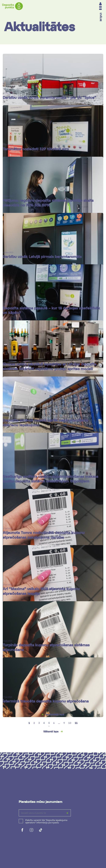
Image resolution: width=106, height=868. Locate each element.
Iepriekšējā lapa (55, 715)
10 (70, 723)
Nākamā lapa (51, 732)
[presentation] (42, 840)
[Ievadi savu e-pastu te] (41, 813)
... (59, 723)
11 (76, 723)
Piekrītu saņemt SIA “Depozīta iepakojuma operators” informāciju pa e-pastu (46, 822)
